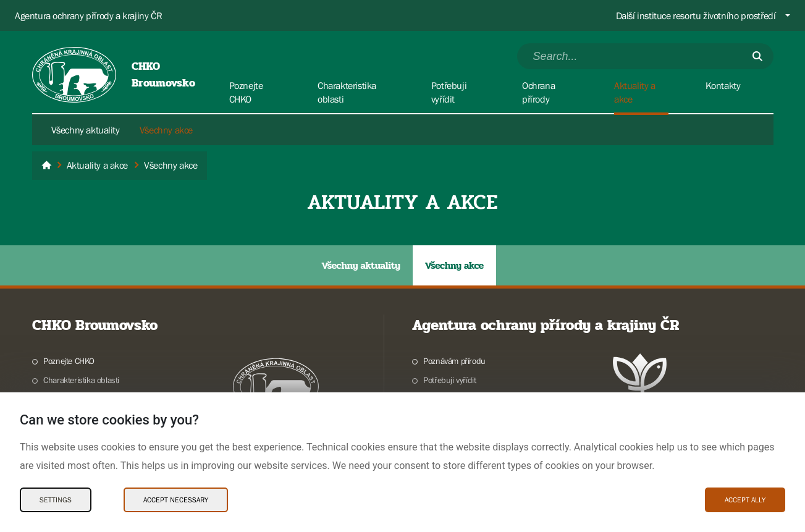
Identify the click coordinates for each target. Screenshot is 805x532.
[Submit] (757, 56)
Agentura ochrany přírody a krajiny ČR (88, 15)
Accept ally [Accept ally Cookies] (745, 500)
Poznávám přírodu (454, 361)
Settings (56, 500)
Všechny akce (166, 130)
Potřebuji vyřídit (449, 380)
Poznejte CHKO (69, 361)
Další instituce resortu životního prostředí (696, 15)
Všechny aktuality (86, 130)
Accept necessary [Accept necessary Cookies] (176, 500)
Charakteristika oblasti (81, 380)
